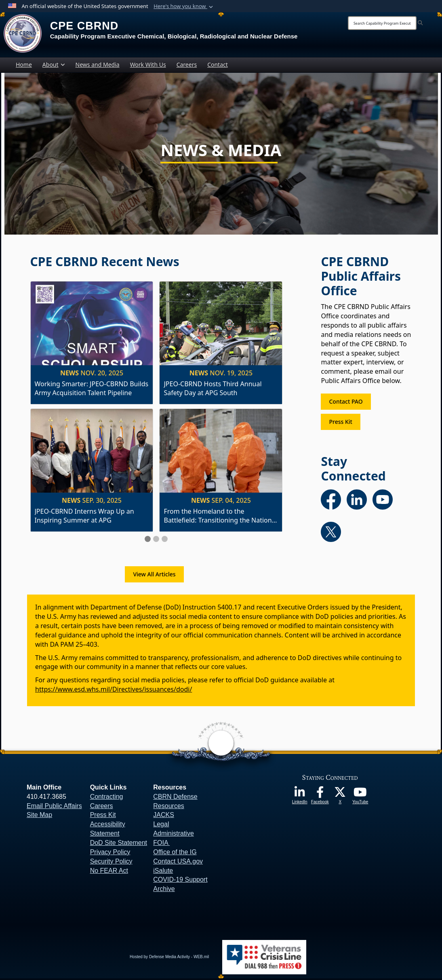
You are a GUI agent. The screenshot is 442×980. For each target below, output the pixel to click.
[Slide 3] (165, 541)
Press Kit (340, 423)
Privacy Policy (110, 853)
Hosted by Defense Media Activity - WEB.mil (169, 958)
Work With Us (148, 66)
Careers (187, 66)
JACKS (164, 816)
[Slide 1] (148, 541)
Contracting (107, 798)
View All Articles (154, 576)
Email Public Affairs (54, 807)
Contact (218, 66)
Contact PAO (346, 403)
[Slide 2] (156, 541)
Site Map (39, 816)
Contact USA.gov (178, 863)
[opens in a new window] (300, 797)
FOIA (160, 844)
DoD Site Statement (119, 844)
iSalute (163, 872)
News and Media (98, 66)
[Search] (382, 23)
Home (24, 66)
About (54, 66)
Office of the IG (175, 853)
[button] (184, 6)
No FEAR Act (109, 872)
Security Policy (111, 863)
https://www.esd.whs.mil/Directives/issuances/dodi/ (114, 691)
